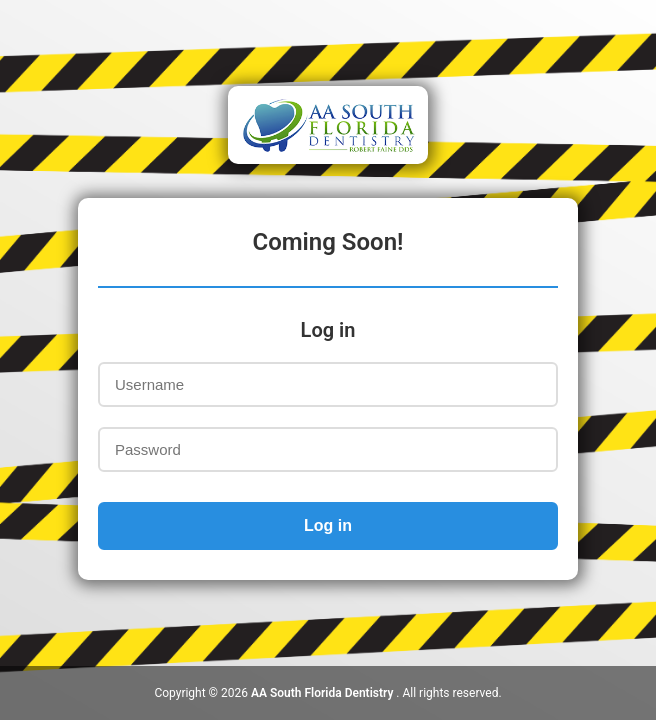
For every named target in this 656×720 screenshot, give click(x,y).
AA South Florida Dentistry (323, 693)
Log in (328, 525)
